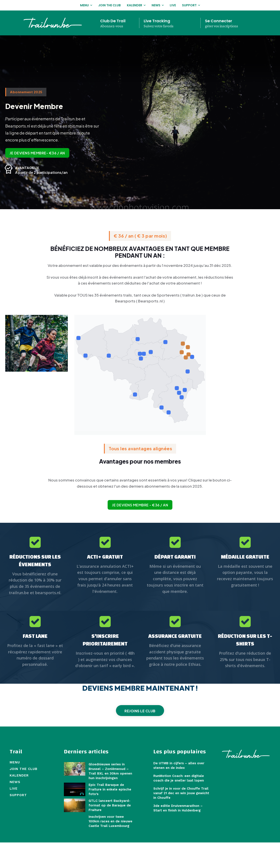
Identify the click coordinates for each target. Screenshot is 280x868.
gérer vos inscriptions (221, 26)
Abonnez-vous (112, 26)
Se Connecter (219, 21)
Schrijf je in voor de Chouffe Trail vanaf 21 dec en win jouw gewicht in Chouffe (181, 818)
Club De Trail (113, 21)
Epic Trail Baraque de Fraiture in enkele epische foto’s (110, 815)
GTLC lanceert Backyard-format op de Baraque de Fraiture (110, 831)
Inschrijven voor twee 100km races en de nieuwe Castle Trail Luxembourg (110, 847)
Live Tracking (157, 21)
